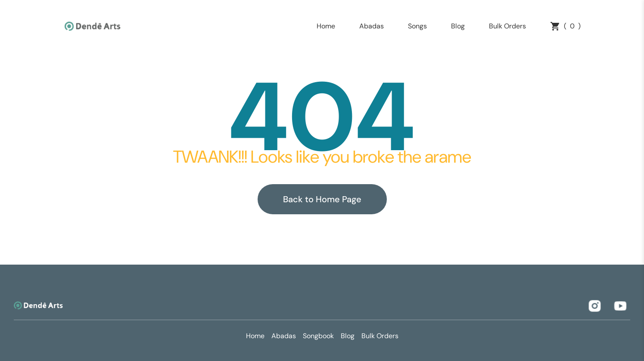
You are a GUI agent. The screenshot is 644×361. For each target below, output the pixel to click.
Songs (417, 26)
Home (326, 26)
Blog (458, 26)
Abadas (372, 26)
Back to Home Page (322, 199)
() (565, 26)
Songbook (318, 336)
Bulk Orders (507, 26)
